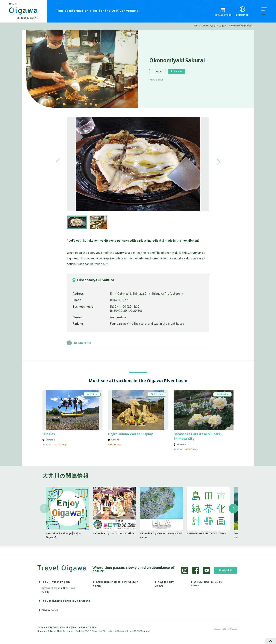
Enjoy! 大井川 (210, 26)
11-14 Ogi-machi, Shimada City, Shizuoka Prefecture (145, 294)
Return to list (82, 343)
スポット (224, 26)
